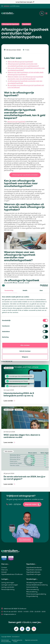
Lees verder (8, 401)
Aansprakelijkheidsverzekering (37, 585)
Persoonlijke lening (8, 589)
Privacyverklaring (6, 642)
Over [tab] (41, 290)
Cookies (15, 642)
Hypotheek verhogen (34, 574)
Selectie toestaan (25, 351)
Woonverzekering (32, 589)
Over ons (5, 570)
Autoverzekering (32, 587)
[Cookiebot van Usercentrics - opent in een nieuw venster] (40, 286)
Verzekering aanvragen (34, 583)
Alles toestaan (25, 345)
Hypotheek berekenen (34, 568)
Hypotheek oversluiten (34, 570)
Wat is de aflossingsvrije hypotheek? (20, 62)
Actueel (4, 572)
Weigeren (25, 357)
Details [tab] (25, 290)
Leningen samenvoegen (10, 585)
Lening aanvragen (8, 583)
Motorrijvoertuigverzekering (36, 594)
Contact (4, 568)
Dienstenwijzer (5, 640)
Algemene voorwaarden (31, 640)
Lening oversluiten (8, 587)
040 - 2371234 (15, 504)
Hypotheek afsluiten (33, 572)
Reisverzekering (32, 592)
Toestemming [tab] (9, 290)
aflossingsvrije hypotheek (16, 122)
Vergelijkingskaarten (17, 640)
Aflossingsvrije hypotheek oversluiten (25, 175)
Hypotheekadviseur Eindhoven (12, 574)
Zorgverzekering (32, 596)
